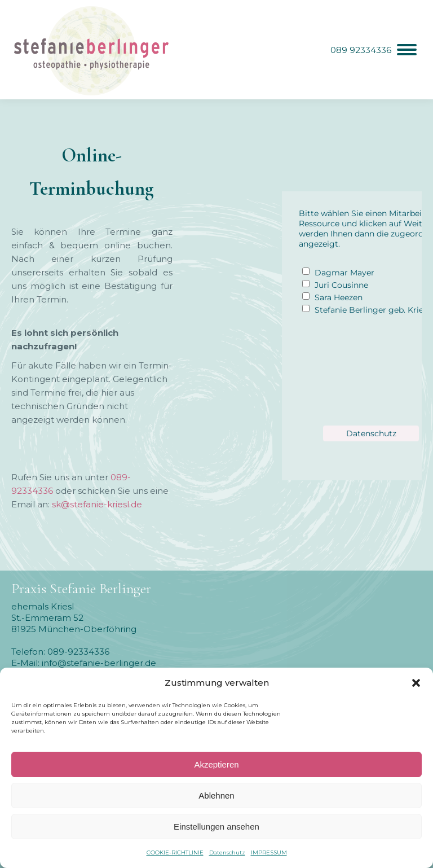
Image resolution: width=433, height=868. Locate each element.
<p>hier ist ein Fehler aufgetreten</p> (341, 325)
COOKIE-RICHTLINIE (175, 852)
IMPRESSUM (269, 852)
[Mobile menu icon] (374, 50)
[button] (416, 683)
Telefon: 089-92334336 (60, 652)
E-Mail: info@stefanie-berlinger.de (84, 663)
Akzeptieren (216, 764)
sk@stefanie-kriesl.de (97, 504)
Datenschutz (227, 852)
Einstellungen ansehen (216, 827)
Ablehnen (216, 795)
